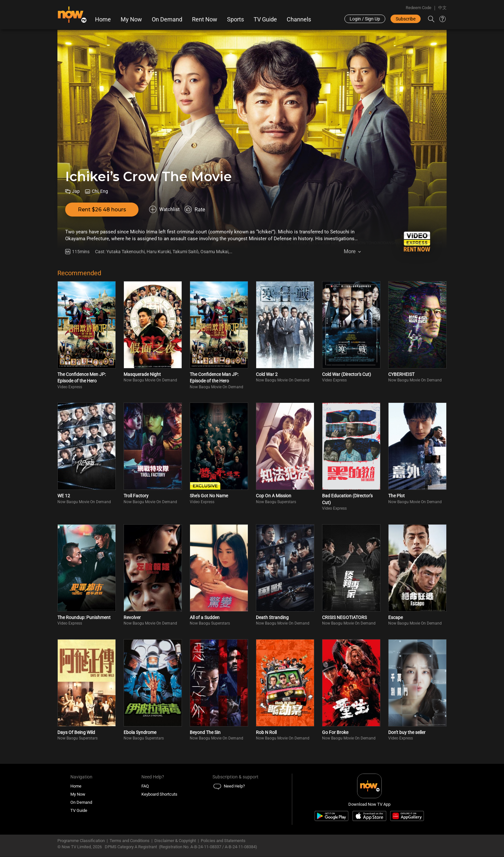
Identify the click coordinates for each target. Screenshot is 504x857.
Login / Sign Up (365, 19)
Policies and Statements (223, 841)
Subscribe (406, 19)
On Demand (167, 19)
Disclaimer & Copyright (175, 841)
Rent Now (205, 19)
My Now (131, 19)
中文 (442, 8)
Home (103, 19)
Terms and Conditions (130, 841)
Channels (299, 19)
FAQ (145, 786)
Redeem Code (419, 8)
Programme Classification (81, 841)
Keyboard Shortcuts (159, 795)
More (350, 253)
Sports (235, 19)
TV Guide (265, 19)
